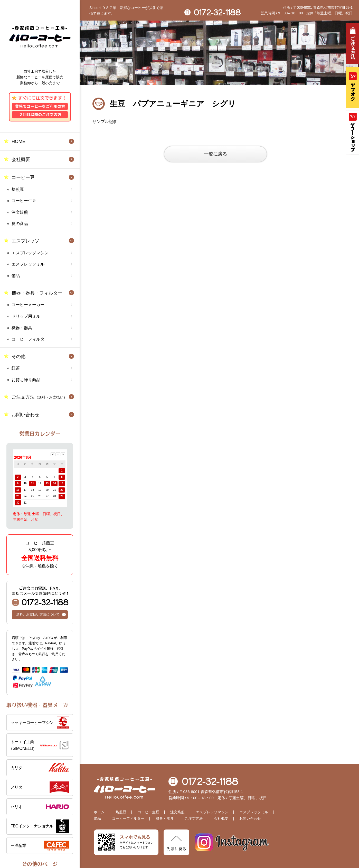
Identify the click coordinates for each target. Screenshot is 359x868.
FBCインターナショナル (32, 826)
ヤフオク (353, 87)
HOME (18, 141)
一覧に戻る (215, 154)
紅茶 (16, 368)
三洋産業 (18, 846)
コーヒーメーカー (28, 305)
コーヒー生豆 (24, 201)
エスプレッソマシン (30, 253)
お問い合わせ (25, 415)
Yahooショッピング (353, 133)
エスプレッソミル (28, 264)
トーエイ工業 (39, 746)
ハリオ (16, 807)
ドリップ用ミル (26, 316)
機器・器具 (22, 328)
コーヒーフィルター (30, 339)
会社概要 (21, 159)
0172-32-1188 (40, 596)
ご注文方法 (39, 397)
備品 (16, 276)
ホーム (99, 812)
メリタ (16, 787)
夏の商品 (20, 224)
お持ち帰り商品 (26, 380)
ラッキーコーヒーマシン (32, 723)
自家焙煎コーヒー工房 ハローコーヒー (40, 37)
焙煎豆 (18, 189)
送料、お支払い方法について (38, 614)
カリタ (16, 768)
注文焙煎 (20, 212)
